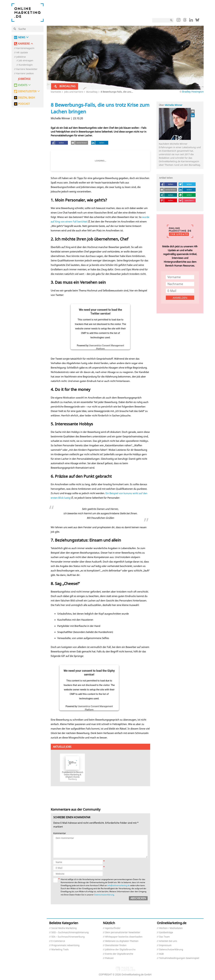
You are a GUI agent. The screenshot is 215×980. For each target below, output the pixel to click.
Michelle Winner (174, 105)
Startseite (56, 92)
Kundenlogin (26, 65)
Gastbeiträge (166, 933)
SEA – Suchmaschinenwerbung (68, 937)
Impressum (165, 945)
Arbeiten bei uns (168, 941)
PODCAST (24, 104)
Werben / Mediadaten (171, 928)
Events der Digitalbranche (119, 954)
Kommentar (60, 833)
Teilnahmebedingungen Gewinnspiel (179, 958)
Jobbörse (21, 57)
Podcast (109, 958)
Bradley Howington (193, 91)
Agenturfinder (113, 928)
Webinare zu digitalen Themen (122, 941)
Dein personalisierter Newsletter (123, 933)
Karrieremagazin (25, 48)
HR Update (22, 53)
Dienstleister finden (116, 945)
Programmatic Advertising (65, 945)
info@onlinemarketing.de (118, 885)
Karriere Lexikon (25, 74)
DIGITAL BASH (26, 98)
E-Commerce (58, 941)
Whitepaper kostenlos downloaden (124, 937)
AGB (161, 954)
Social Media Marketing (64, 928)
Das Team (164, 937)
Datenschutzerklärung (104, 895)
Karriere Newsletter (27, 69)
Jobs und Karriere (74, 92)
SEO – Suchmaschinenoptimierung (70, 933)
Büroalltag (92, 92)
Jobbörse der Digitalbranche (120, 950)
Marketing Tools (60, 950)
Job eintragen (26, 61)
